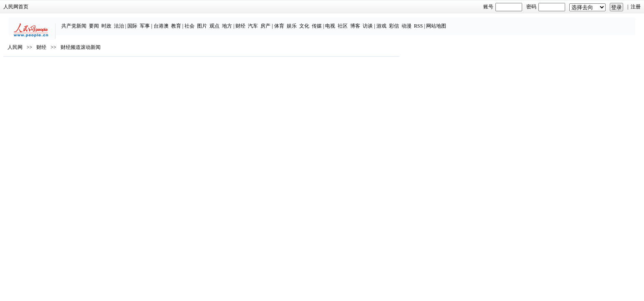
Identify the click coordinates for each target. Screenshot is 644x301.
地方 (295, 22)
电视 (399, 22)
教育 (244, 22)
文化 (372, 22)
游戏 (450, 22)
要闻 (162, 22)
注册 (518, 7)
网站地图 (505, 22)
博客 (424, 22)
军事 (213, 22)
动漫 (475, 22)
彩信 (462, 22)
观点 (283, 22)
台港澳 (229, 22)
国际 (201, 22)
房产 (334, 22)
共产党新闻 (142, 22)
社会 (258, 22)
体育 (347, 22)
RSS (486, 22)
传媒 (385, 22)
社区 (411, 22)
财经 (309, 22)
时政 (174, 22)
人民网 (134, 71)
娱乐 (360, 22)
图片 (270, 22)
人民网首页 (134, 7)
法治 (187, 22)
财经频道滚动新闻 (199, 71)
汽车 (321, 22)
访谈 (436, 22)
